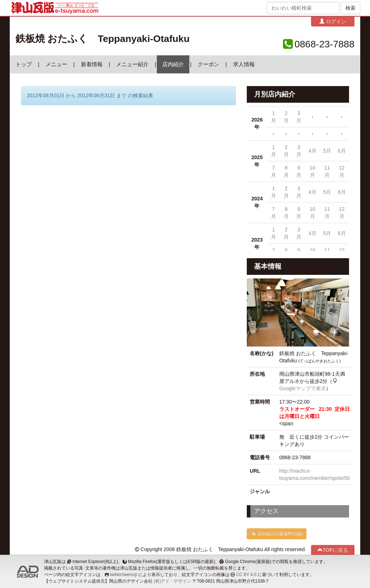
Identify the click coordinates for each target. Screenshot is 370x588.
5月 (327, 151)
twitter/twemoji (123, 575)
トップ (24, 64)
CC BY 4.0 (246, 575)
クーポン (208, 64)
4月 (313, 151)
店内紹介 (173, 64)
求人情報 (244, 64)
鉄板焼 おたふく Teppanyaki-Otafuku (103, 39)
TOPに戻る (333, 550)
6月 (342, 151)
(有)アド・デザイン (172, 581)
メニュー (56, 64)
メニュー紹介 (132, 64)
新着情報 (92, 64)
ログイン (333, 21)
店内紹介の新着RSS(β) (276, 534)
